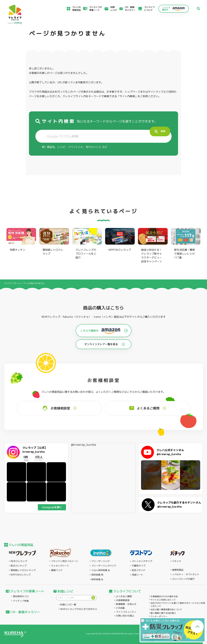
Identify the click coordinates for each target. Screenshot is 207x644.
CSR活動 (120, 608)
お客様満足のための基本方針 (164, 596)
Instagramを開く (52, 507)
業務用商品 (178, 570)
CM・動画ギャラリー (130, 9)
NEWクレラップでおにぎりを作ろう (79, 609)
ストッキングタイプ (142, 561)
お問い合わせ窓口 (125, 616)
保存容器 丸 (97, 579)
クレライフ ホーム (12, 283)
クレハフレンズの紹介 (183, 579)
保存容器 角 (97, 575)
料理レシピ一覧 (68, 605)
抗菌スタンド (139, 570)
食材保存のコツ (21, 596)
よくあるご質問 (124, 596)
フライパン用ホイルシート (65, 561)
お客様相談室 (123, 600)
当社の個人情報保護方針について (166, 609)
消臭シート (137, 575)
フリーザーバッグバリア (104, 566)
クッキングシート (60, 566)
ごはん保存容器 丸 (101, 570)
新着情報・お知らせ (126, 604)
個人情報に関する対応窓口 (163, 613)
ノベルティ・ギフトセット (186, 574)
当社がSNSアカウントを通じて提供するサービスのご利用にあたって (178, 605)
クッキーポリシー (159, 616)
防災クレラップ (19, 566)
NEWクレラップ (19, 561)
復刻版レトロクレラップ (23, 570)
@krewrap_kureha (83, 445)
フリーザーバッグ (100, 561)
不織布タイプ (139, 566)
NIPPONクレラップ (21, 575)
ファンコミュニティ (126, 612)
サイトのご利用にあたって (163, 600)
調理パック (57, 570)
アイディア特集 (21, 601)
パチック (177, 561)
